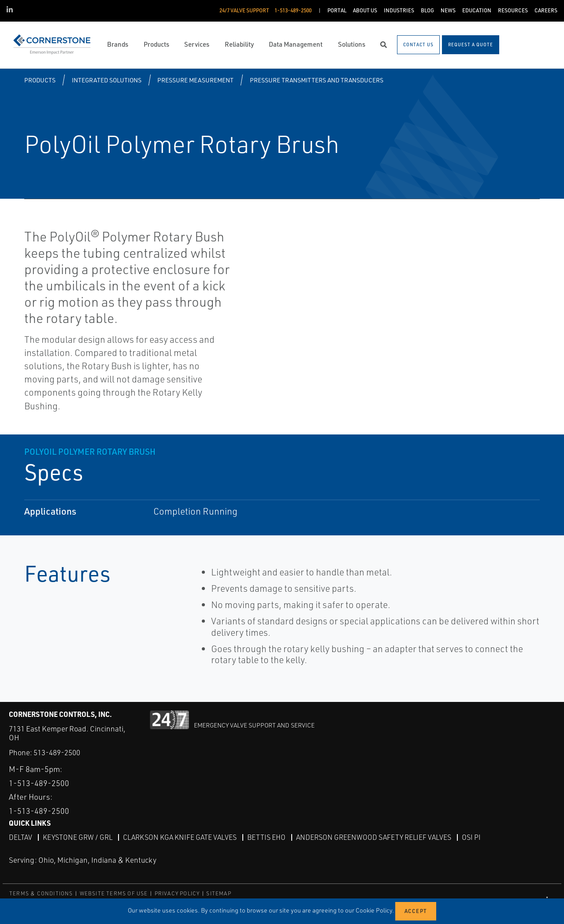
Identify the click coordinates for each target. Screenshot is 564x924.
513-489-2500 (57, 752)
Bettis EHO (266, 837)
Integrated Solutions (107, 80)
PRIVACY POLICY (177, 893)
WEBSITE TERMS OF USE (114, 893)
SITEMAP (219, 893)
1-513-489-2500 (39, 783)
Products (40, 80)
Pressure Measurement (195, 80)
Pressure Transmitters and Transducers (317, 80)
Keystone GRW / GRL (78, 837)
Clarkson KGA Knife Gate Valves (180, 837)
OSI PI (471, 837)
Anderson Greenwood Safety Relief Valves (374, 837)
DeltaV (20, 837)
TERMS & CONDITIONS (41, 893)
